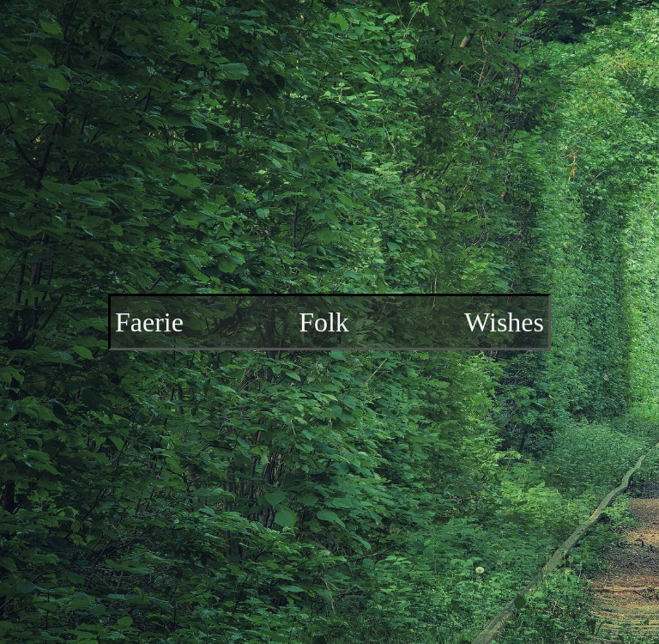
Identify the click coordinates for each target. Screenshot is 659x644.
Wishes (504, 322)
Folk (324, 322)
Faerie (149, 322)
